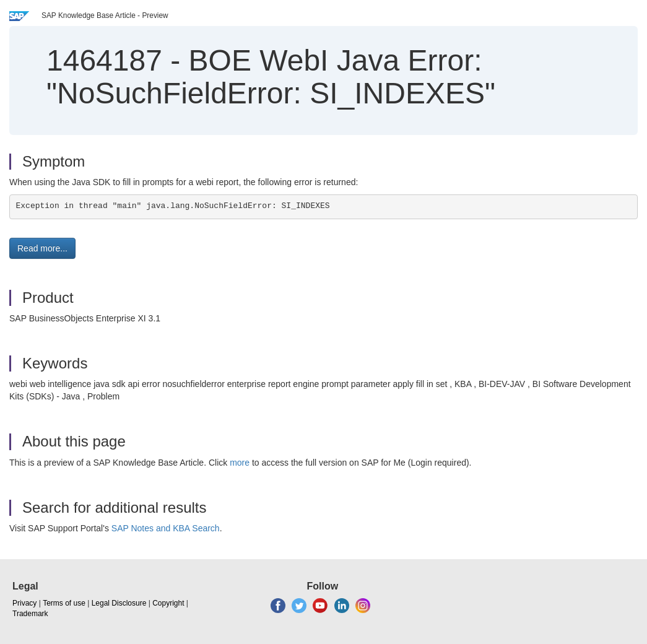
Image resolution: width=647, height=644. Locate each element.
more (240, 463)
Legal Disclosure (119, 603)
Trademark (30, 614)
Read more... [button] (42, 248)
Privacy (24, 603)
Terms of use (64, 603)
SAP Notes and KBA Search (166, 528)
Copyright (168, 603)
